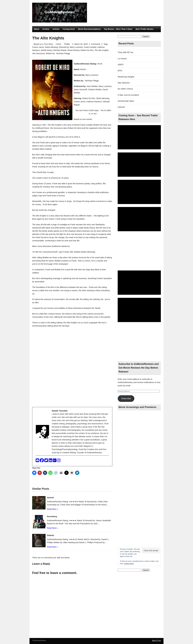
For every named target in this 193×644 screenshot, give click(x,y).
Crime (59, 44)
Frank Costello (90, 47)
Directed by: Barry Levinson (71, 47)
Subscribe (126, 398)
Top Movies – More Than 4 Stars (118, 29)
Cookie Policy (129, 564)
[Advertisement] (139, 251)
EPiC (120, 71)
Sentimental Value (126, 101)
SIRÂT (121, 65)
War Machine (124, 83)
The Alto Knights (102, 50)
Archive (46, 29)
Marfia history (47, 50)
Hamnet (121, 107)
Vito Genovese (38, 53)
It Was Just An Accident (128, 95)
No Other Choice (125, 89)
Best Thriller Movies (145, 29)
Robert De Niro (87, 50)
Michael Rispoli (60, 50)
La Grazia (122, 58)
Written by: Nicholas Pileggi (58, 53)
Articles (56, 29)
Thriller (67, 44)
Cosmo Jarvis (38, 47)
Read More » (52, 509)
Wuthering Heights (126, 77)
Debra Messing (51, 47)
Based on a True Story (43, 44)
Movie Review (74, 50)
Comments (96, 44)
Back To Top (156, 641)
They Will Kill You (126, 52)
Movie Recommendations (89, 29)
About (36, 29)
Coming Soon (69, 29)
